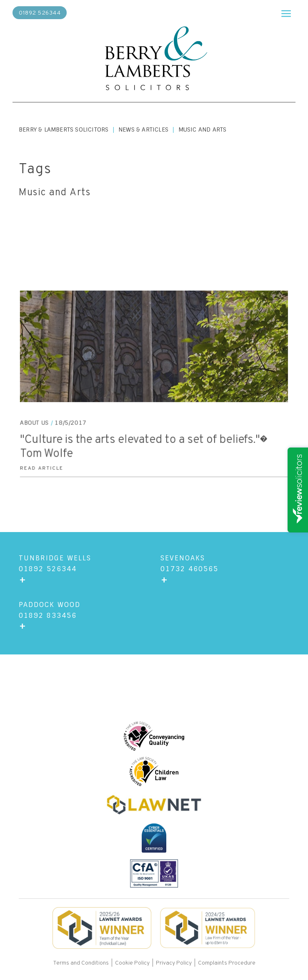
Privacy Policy (174, 963)
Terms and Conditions (81, 963)
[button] (282, 12)
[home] (154, 59)
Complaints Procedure (227, 963)
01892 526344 (40, 13)
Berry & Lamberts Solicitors (64, 129)
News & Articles (143, 129)
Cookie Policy (132, 963)
